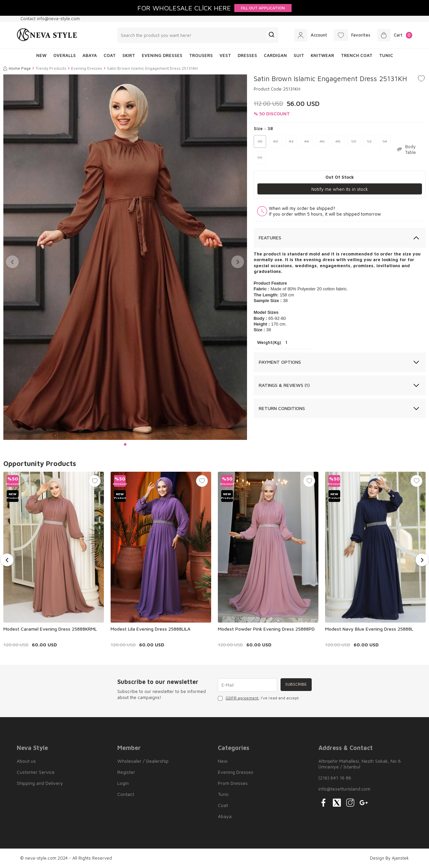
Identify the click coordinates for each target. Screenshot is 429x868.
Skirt (129, 55)
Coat (110, 55)
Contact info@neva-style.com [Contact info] (50, 18)
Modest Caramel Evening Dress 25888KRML (50, 629)
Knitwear (322, 55)
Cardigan (275, 55)
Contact (126, 794)
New (223, 761)
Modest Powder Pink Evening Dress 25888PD (266, 629)
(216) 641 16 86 (335, 778)
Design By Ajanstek (389, 858)
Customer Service (36, 772)
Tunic (386, 55)
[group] (125, 257)
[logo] (47, 35)
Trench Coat (357, 55)
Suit (299, 55)
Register (126, 772)
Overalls (65, 55)
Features (270, 238)
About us (26, 761)
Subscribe (295, 685)
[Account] (304, 35)
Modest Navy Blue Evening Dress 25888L (369, 629)
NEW (41, 55)
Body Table (407, 149)
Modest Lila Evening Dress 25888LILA (150, 629)
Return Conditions (282, 408)
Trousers (201, 55)
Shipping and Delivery (40, 783)
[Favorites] (348, 35)
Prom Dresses (233, 783)
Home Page (17, 68)
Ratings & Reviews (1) (284, 385)
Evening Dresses (162, 55)
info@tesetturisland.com (344, 789)
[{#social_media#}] (323, 803)
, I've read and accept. (259, 698)
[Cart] (393, 35)
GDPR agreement (242, 698)
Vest (225, 55)
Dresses (247, 55)
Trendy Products (51, 68)
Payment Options (280, 362)
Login (123, 783)
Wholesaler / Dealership (143, 761)
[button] (125, 444)
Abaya (90, 55)
